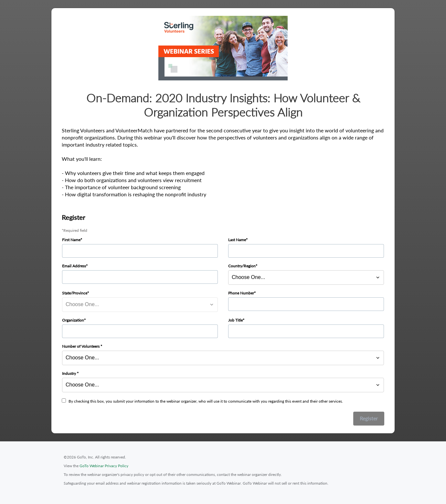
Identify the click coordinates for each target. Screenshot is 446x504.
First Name (71, 240)
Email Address (74, 266)
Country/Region (242, 266)
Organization (73, 320)
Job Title (235, 320)
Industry (69, 373)
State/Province (75, 293)
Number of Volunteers (81, 346)
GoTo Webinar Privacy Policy (104, 466)
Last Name (237, 240)
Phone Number (241, 293)
